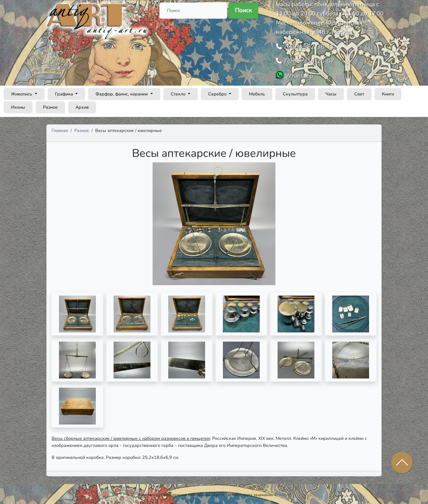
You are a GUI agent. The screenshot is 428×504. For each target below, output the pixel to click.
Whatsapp (298, 74)
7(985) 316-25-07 (306, 60)
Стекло (179, 92)
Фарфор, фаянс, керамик (122, 92)
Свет (359, 92)
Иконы (18, 105)
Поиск (243, 10)
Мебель (257, 92)
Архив (82, 105)
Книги (388, 92)
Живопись (22, 92)
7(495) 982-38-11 (306, 46)
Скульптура (295, 92)
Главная (60, 129)
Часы (331, 92)
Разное (50, 105)
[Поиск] (193, 11)
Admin (284, 493)
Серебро (218, 92)
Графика (65, 92)
